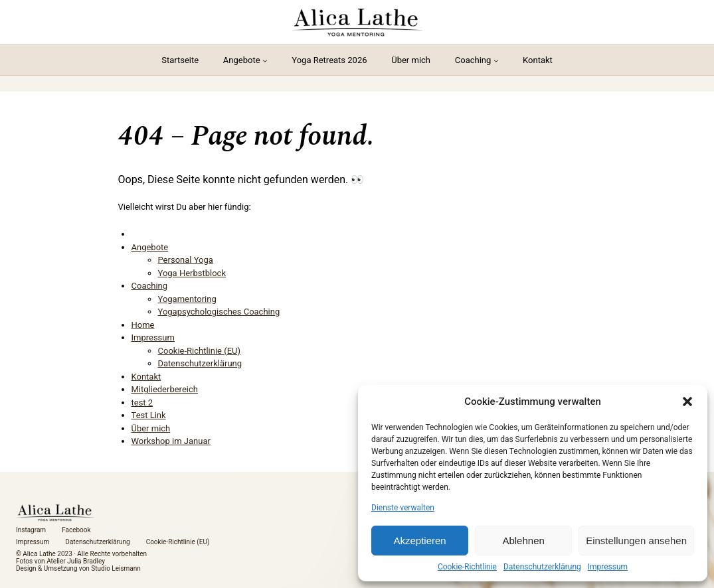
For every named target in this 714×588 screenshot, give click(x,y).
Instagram (31, 530)
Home (143, 325)
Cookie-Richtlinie (467, 567)
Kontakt (146, 377)
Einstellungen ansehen (636, 541)
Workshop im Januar (171, 441)
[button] (687, 402)
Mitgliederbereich (165, 389)
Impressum (608, 567)
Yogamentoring (187, 299)
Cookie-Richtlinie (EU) (200, 351)
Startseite (180, 60)
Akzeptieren (419, 541)
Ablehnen (523, 541)
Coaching (473, 60)
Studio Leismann (116, 568)
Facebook (76, 530)
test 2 (142, 403)
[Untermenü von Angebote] (265, 60)
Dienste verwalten (403, 508)
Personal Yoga (186, 260)
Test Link (149, 415)
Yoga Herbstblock (192, 273)
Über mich (151, 428)
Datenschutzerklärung (542, 567)
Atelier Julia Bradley (76, 561)
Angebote (242, 60)
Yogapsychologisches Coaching (219, 312)
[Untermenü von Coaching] (496, 60)
